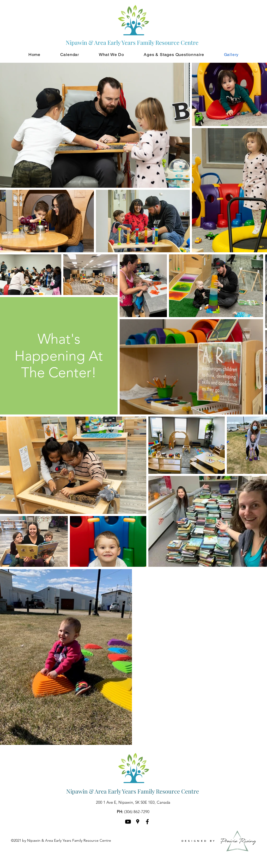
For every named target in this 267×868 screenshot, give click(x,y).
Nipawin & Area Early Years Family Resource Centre (133, 791)
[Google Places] (138, 822)
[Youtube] (128, 822)
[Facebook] (147, 822)
